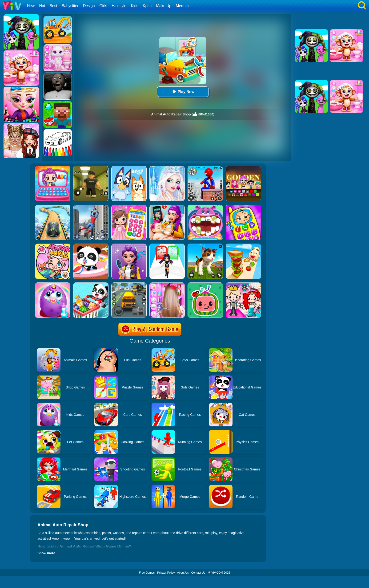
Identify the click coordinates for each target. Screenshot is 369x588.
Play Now (183, 92)
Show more (46, 553)
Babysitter (70, 6)
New (31, 6)
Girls (103, 6)
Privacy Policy (166, 573)
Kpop (147, 6)
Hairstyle (119, 6)
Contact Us (198, 573)
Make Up (164, 6)
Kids (134, 6)
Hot (42, 6)
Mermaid (183, 6)
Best (53, 6)
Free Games (147, 573)
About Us (183, 573)
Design (89, 6)
